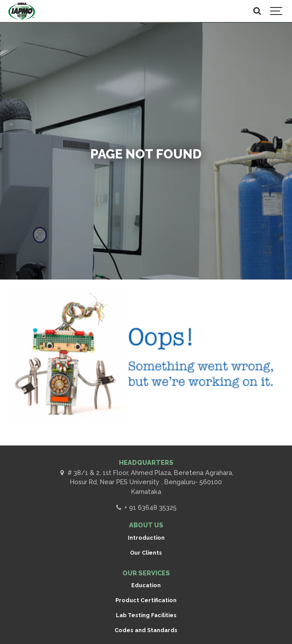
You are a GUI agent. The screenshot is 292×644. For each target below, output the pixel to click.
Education (146, 585)
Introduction (146, 538)
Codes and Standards (146, 630)
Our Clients (146, 553)
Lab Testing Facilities (146, 615)
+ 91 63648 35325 (146, 507)
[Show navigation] (277, 11)
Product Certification (146, 600)
